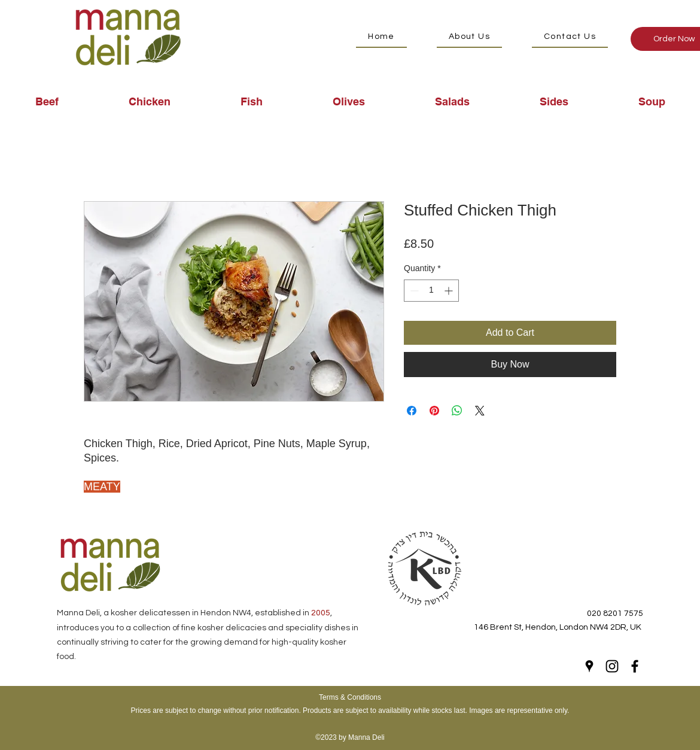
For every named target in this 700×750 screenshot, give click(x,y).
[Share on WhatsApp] (457, 411)
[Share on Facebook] (412, 411)
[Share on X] (480, 411)
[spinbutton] (431, 291)
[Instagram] (612, 666)
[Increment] (450, 291)
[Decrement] (413, 291)
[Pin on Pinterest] (434, 411)
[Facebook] (635, 666)
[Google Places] (589, 666)
